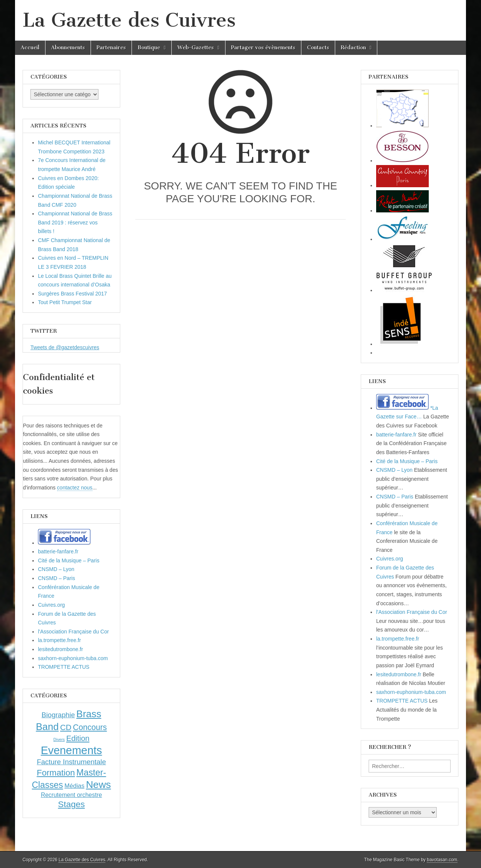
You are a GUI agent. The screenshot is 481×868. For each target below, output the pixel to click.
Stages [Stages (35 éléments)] (71, 804)
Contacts (318, 48)
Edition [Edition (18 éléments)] (78, 738)
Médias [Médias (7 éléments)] (75, 786)
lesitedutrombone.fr (61, 649)
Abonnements (68, 48)
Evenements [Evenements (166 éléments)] (71, 750)
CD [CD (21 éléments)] (66, 727)
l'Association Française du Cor (73, 632)
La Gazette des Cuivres (129, 20)
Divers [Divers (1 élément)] (59, 739)
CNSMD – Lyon (56, 569)
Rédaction (353, 48)
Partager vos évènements (263, 48)
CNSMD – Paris (57, 578)
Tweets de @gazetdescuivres (65, 347)
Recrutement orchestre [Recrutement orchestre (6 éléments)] (72, 795)
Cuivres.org (51, 605)
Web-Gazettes (196, 48)
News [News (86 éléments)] (99, 785)
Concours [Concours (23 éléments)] (90, 727)
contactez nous (75, 488)
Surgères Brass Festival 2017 (73, 294)
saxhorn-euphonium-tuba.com (73, 658)
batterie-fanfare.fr (58, 551)
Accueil (30, 48)
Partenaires (111, 48)
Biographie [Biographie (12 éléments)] (58, 715)
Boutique (149, 48)
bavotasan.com (442, 860)
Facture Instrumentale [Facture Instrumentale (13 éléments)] (71, 762)
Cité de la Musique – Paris (69, 560)
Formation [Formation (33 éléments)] (56, 773)
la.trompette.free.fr (59, 640)
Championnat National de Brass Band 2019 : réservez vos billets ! (75, 222)
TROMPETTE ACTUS (64, 667)
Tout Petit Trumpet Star (65, 302)
